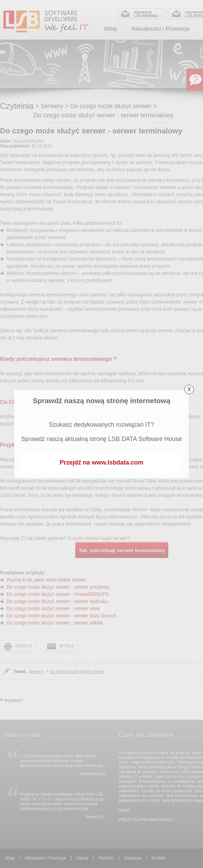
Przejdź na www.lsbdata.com (101, 462)
